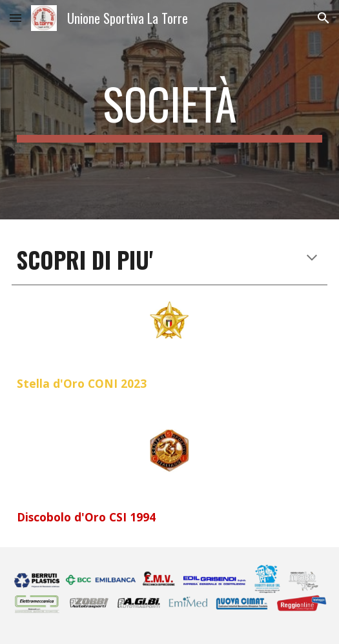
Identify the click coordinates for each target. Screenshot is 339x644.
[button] (15, 18)
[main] (169, 110)
